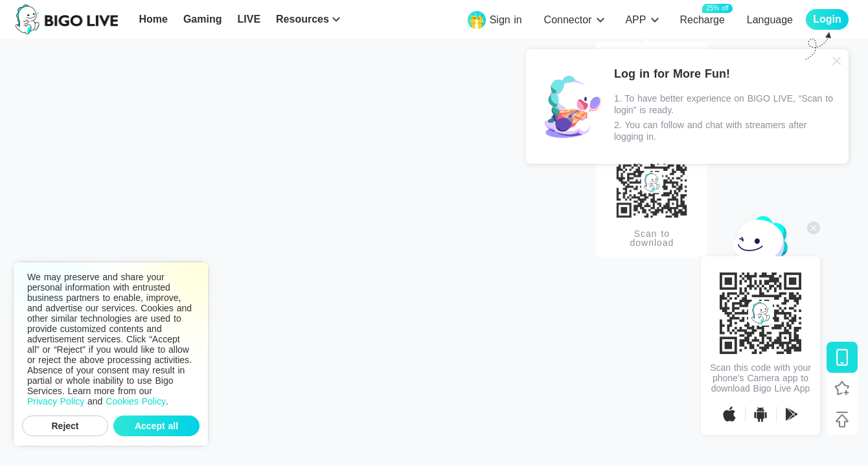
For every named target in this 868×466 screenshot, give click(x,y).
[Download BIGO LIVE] (842, 357)
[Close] (837, 61)
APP (635, 20)
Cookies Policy (136, 401)
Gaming (203, 19)
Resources (303, 19)
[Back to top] (842, 419)
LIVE (249, 19)
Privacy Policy (56, 401)
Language (770, 20)
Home (153, 19)
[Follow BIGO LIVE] (842, 388)
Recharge (702, 19)
